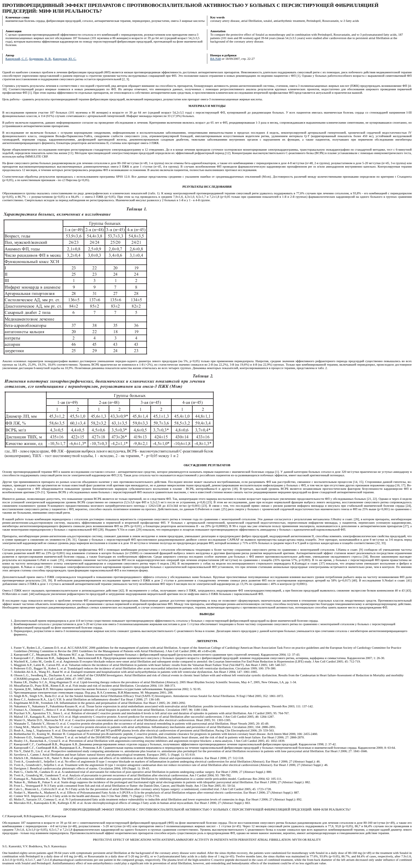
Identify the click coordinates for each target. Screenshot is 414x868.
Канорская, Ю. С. (65, 59)
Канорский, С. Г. (17, 59)
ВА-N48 (215, 59)
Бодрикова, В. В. (40, 59)
